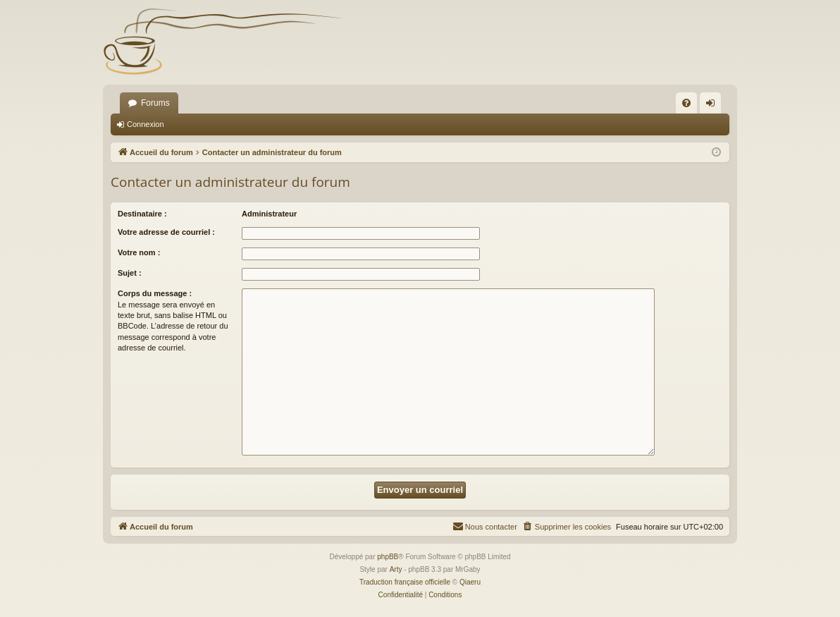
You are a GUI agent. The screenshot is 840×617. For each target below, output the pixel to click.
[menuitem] (686, 103)
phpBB (388, 557)
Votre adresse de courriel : (166, 232)
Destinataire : (142, 214)
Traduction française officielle (405, 582)
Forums (155, 103)
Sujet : (130, 273)
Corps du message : (155, 293)
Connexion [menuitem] (714, 106)
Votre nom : (139, 252)
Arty (396, 569)
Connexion (146, 124)
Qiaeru (470, 582)
